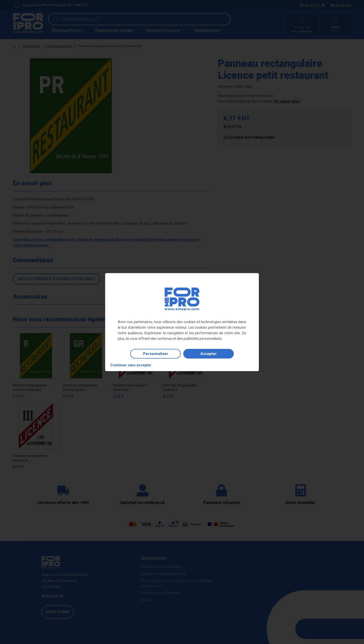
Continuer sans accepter (131, 365)
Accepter (209, 354)
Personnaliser (156, 354)
